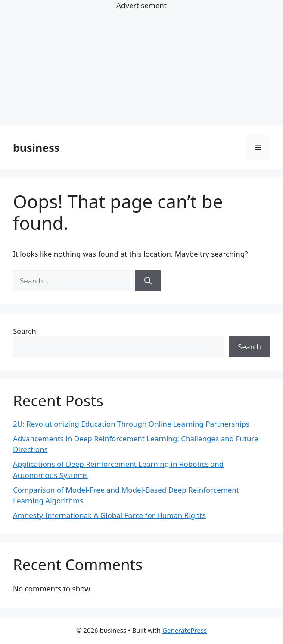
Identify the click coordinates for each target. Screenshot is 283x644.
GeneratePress (185, 630)
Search (25, 331)
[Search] (148, 281)
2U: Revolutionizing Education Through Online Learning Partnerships (131, 424)
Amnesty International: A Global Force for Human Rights (109, 515)
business (36, 148)
